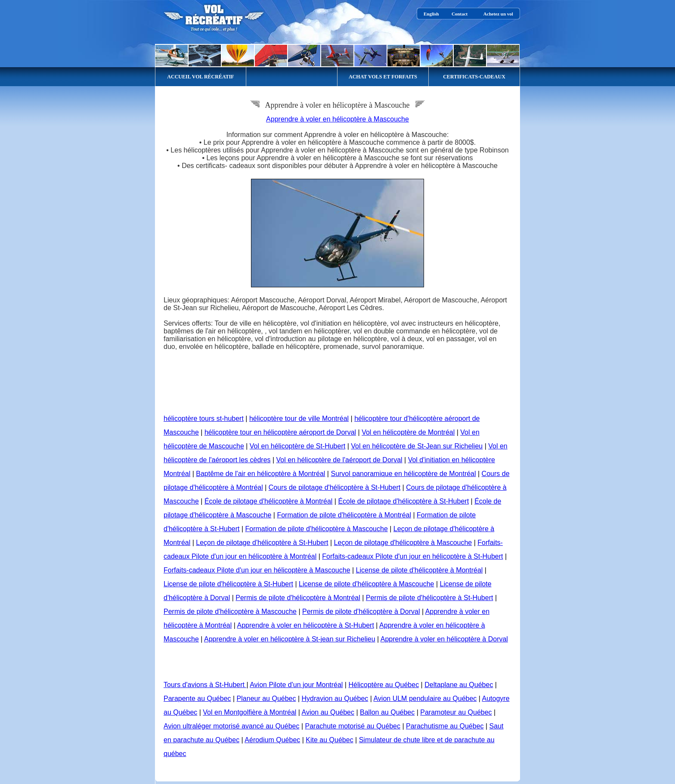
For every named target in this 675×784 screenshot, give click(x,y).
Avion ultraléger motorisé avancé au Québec (231, 726)
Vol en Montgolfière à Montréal (249, 712)
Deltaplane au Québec (459, 685)
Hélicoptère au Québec (384, 685)
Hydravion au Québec (335, 698)
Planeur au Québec (266, 698)
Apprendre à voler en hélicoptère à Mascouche (337, 119)
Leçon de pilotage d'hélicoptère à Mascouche (403, 543)
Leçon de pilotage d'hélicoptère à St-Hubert (262, 543)
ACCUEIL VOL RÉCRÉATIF (200, 77)
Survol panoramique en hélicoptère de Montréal (403, 474)
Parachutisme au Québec (445, 726)
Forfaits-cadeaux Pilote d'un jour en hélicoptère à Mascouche (257, 570)
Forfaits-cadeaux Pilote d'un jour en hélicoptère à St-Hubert (412, 556)
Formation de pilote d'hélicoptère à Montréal (344, 515)
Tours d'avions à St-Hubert (205, 685)
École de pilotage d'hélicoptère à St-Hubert (403, 501)
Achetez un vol (498, 14)
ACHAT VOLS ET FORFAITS (383, 77)
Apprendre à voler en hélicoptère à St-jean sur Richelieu (290, 639)
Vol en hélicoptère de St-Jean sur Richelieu (417, 446)
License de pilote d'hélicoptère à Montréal (420, 570)
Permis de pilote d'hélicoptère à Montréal (298, 598)
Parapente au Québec (197, 698)
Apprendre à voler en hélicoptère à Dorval (444, 639)
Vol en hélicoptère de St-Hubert (297, 446)
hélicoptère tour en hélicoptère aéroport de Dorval (280, 432)
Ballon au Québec (387, 712)
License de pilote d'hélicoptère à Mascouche (366, 584)
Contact (460, 14)
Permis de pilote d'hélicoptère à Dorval (361, 611)
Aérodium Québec (272, 740)
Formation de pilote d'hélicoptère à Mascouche (317, 529)
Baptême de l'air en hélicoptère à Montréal (260, 474)
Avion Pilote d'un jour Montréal (296, 685)
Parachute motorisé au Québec (353, 726)
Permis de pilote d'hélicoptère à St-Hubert (430, 598)
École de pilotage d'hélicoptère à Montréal (268, 501)
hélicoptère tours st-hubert (204, 418)
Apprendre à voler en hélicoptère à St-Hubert (305, 625)
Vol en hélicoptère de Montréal (408, 432)
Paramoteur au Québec (456, 712)
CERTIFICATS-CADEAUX (474, 77)
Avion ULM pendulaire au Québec (425, 698)
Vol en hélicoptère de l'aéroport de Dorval (339, 460)
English (431, 14)
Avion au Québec (328, 712)
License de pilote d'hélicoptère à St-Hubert (228, 584)
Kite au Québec (329, 740)
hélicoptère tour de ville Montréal (299, 418)
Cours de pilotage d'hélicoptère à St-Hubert (334, 487)
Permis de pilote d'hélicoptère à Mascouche (230, 611)
